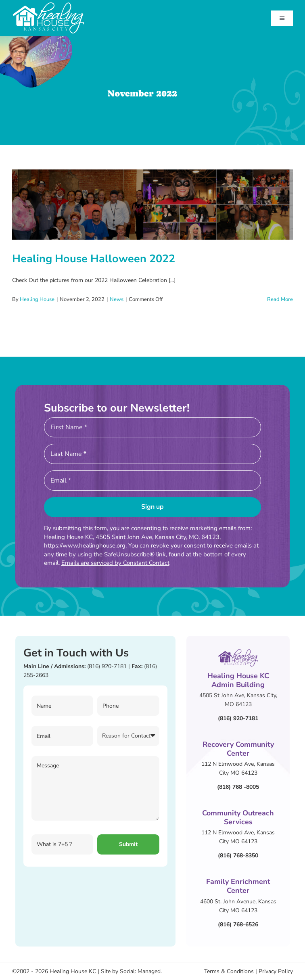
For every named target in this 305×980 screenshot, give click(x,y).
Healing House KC (73, 971)
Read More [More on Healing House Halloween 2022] (280, 299)
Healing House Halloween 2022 (94, 259)
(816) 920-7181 (107, 666)
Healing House (37, 299)
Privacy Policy (276, 971)
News (117, 299)
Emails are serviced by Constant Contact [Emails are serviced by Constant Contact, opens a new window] (115, 563)
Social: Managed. (141, 971)
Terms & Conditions (229, 971)
